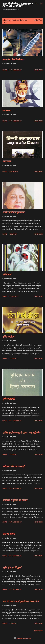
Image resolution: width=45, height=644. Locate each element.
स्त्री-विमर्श (7, 274)
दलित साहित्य (8, 337)
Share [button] (5, 70)
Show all (38, 20)
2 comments (13, 172)
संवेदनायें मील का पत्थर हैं (13, 466)
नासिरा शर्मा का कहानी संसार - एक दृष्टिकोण (21, 433)
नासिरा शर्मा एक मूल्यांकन (13, 212)
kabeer (7, 110)
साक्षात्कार (7, 161)
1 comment (13, 234)
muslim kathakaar (13, 59)
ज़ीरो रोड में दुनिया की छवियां (15, 500)
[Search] (37, 4)
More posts (38, 631)
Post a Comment (15, 70)
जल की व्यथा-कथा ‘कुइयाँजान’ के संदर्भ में (21, 601)
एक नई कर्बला (9, 534)
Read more (39, 70)
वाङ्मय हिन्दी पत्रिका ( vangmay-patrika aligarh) (18, 5)
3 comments (13, 296)
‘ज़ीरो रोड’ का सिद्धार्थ (12, 568)
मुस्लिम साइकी (9, 399)
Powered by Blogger (22, 638)
